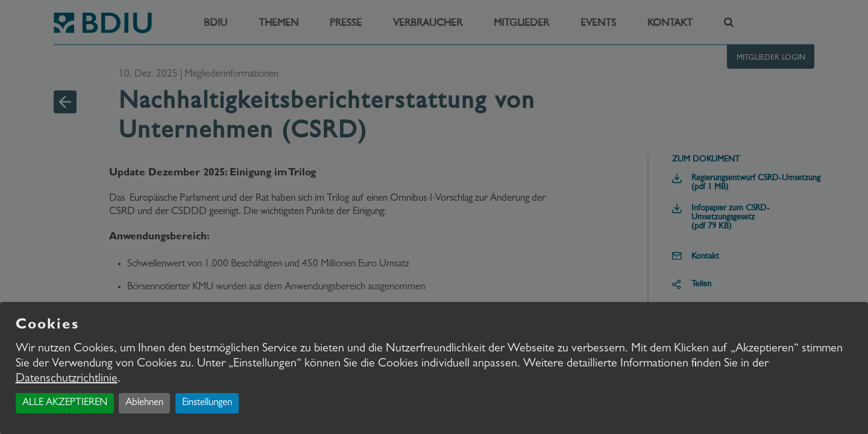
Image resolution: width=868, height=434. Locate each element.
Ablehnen (144, 403)
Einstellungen (207, 403)
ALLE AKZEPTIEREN (65, 403)
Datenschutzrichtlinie (67, 379)
